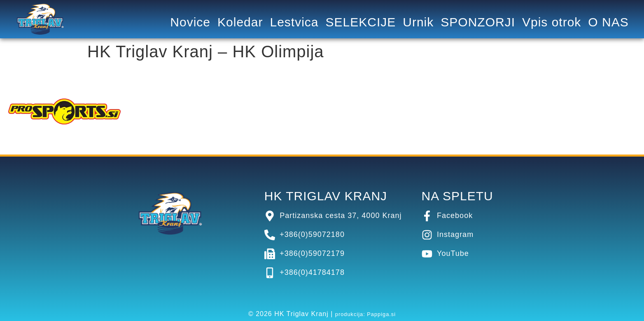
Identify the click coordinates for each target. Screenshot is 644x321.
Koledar (240, 22)
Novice (190, 22)
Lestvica (294, 22)
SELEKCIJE (361, 22)
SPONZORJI (478, 22)
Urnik (418, 22)
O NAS (608, 22)
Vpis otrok (552, 22)
